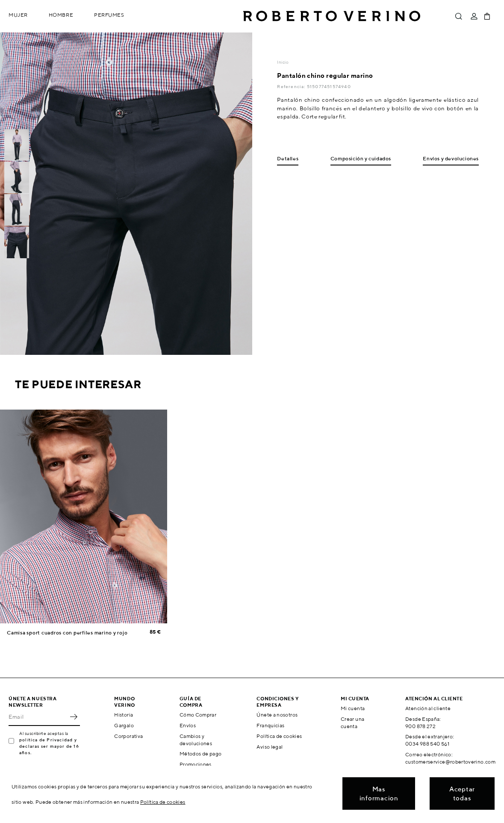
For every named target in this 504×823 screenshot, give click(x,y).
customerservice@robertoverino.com (450, 762)
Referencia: (292, 86)
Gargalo (124, 725)
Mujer (18, 15)
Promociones (196, 764)
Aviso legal (270, 747)
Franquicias (270, 725)
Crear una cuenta (352, 723)
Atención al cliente (428, 708)
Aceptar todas (462, 794)
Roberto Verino (332, 16)
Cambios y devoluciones (196, 740)
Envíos (188, 725)
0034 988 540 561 (427, 744)
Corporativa (128, 736)
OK (74, 717)
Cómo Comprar (198, 715)
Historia (124, 715)
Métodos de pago (200, 754)
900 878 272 (420, 726)
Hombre (61, 15)
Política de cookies (279, 736)
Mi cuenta (353, 708)
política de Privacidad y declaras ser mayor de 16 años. (49, 746)
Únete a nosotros (277, 715)
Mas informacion (379, 794)
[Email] (38, 717)
